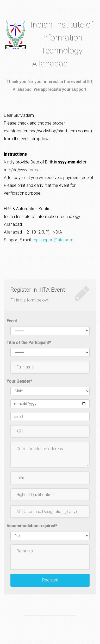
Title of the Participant (29, 343)
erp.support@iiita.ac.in (53, 240)
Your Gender (19, 381)
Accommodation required (32, 526)
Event (12, 321)
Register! (50, 580)
